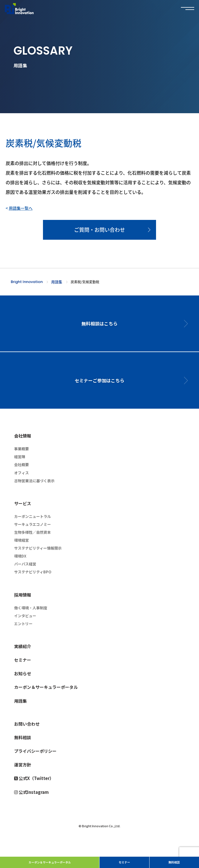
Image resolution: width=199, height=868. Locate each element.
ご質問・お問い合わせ (99, 230)
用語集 (57, 282)
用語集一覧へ (21, 208)
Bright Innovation (27, 282)
